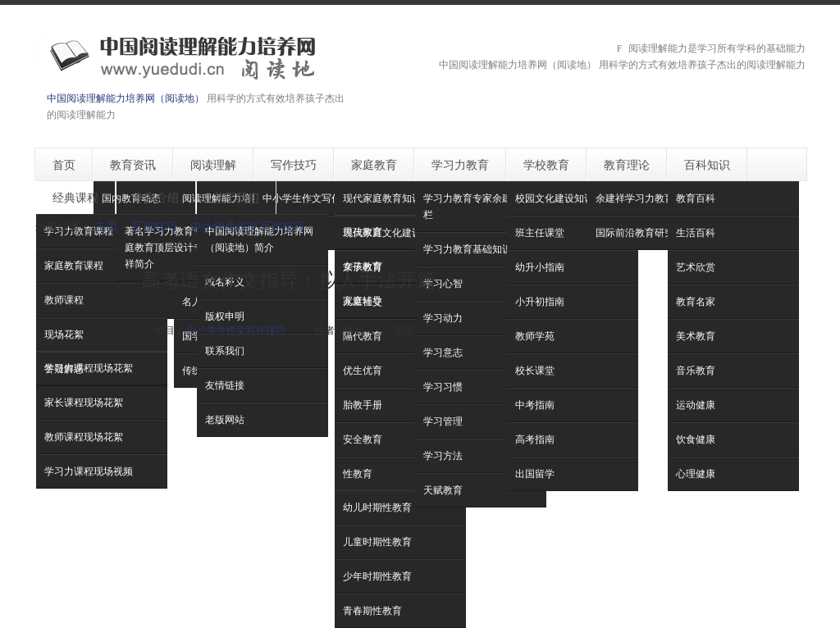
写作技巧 (154, 226)
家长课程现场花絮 (84, 402)
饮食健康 (696, 439)
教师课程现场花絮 (84, 437)
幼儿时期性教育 (377, 507)
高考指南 (535, 439)
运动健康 (696, 405)
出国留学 (535, 473)
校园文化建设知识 (555, 198)
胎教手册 (363, 405)
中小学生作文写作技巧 (312, 198)
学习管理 (443, 421)
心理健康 (696, 473)
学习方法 (443, 455)
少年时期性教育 (377, 576)
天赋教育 (443, 490)
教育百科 (696, 198)
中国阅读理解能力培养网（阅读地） (126, 98)
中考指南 (535, 405)
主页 (107, 226)
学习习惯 (443, 387)
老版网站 (225, 419)
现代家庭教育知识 (382, 198)
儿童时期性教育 (377, 542)
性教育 (358, 473)
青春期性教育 (372, 610)
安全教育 (363, 439)
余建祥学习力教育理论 (645, 198)
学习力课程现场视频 (89, 471)
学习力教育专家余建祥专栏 (477, 206)
